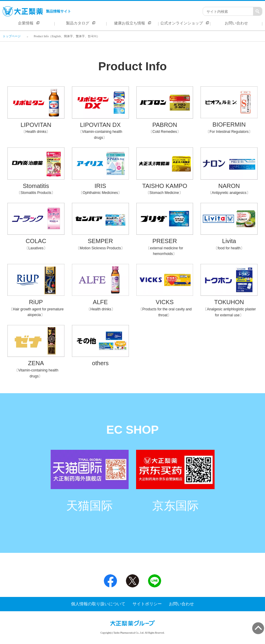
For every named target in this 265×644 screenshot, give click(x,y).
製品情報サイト (37, 11)
